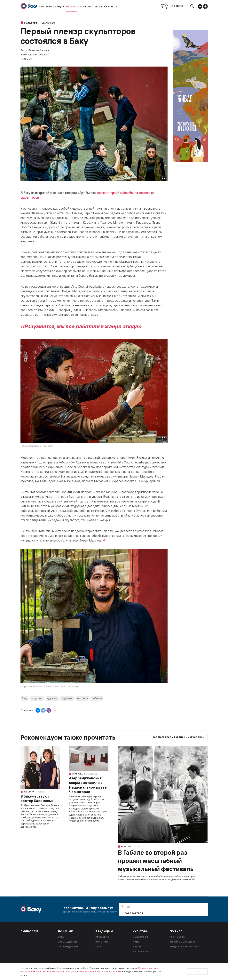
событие (97, 698)
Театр (137, 947)
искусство (37, 698)
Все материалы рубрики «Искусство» (178, 737)
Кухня (99, 947)
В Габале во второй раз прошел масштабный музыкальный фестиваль (156, 860)
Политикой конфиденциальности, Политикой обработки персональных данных (79, 972)
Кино (136, 942)
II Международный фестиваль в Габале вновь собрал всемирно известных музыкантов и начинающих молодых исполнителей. (157, 878)
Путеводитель (68, 947)
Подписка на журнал (185, 947)
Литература (141, 952)
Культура (71, 7)
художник (52, 698)
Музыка (41, 792)
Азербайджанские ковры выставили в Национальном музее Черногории (88, 785)
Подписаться (134, 913)
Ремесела (102, 937)
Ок (197, 972)
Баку (25, 698)
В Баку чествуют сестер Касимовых (37, 799)
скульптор (67, 698)
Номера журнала (106, 7)
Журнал (177, 931)
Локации (59, 7)
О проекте (178, 937)
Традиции (85, 7)
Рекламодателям (183, 942)
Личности (46, 7)
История (102, 942)
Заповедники (67, 942)
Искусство (47, 23)
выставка (82, 698)
